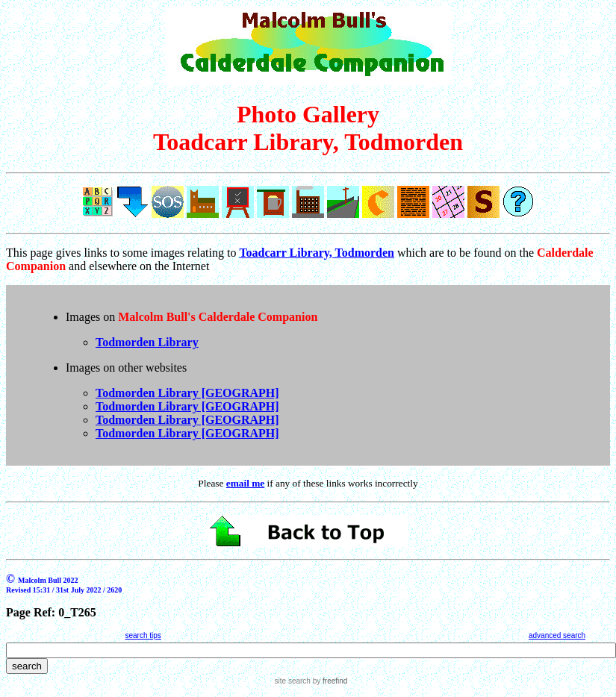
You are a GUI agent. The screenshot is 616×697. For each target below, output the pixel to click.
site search (293, 681)
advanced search (557, 635)
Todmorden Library (147, 342)
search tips (143, 635)
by (329, 681)
